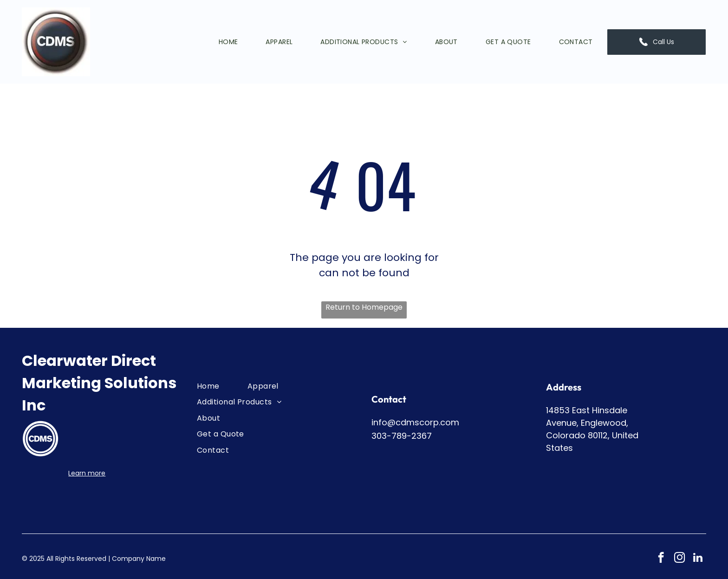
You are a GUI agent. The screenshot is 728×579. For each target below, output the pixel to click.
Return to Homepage (364, 307)
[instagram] (679, 559)
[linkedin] (698, 559)
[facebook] (661, 559)
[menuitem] (214, 42)
